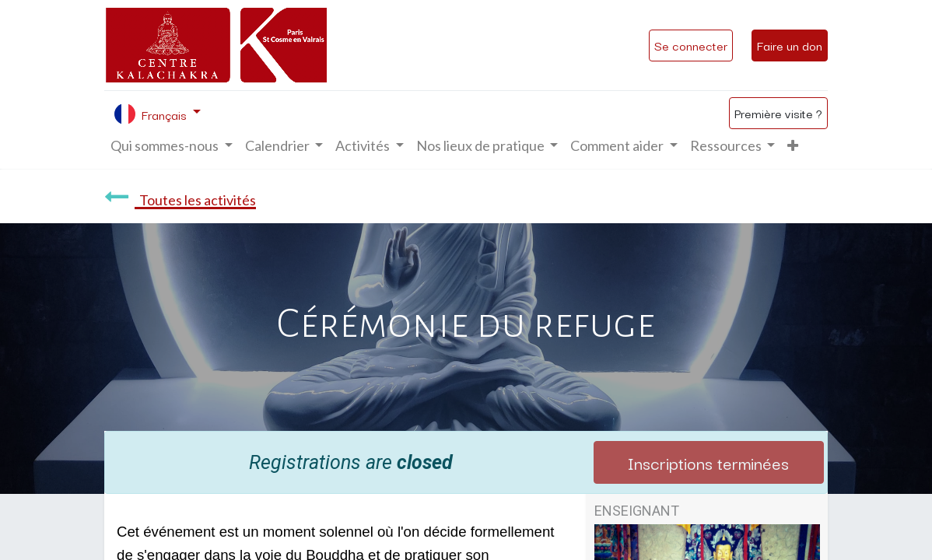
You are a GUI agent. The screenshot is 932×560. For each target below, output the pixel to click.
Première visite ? (778, 113)
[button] (793, 146)
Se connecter (691, 45)
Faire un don (790, 45)
